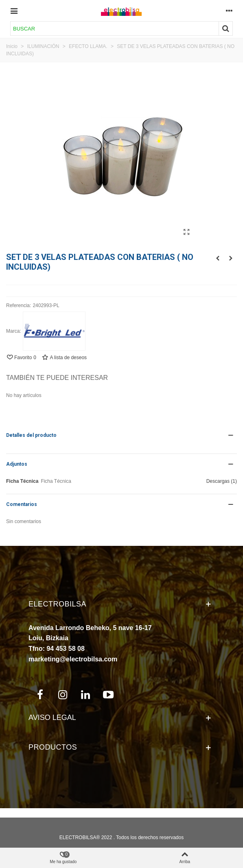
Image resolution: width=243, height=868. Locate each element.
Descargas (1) (222, 481)
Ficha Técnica (22, 481)
